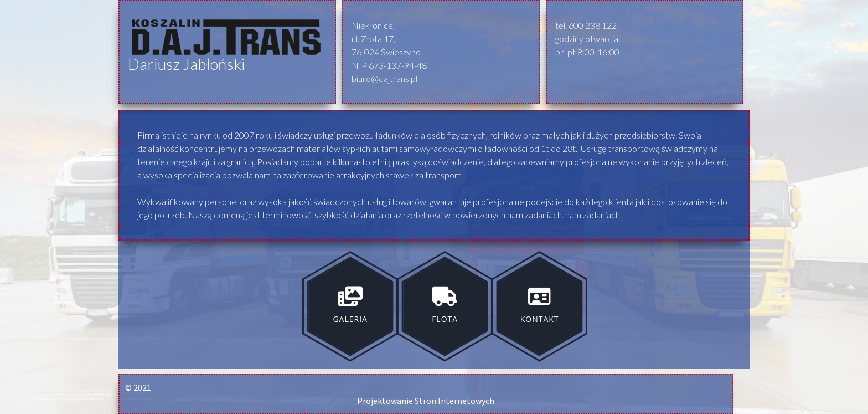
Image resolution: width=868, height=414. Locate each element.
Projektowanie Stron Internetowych (426, 401)
